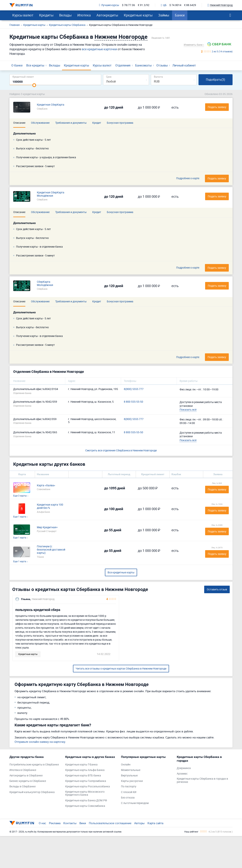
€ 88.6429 (190, 5)
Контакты (70, 823)
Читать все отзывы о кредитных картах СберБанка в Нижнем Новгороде (121, 668)
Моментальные (131, 770)
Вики (83, 823)
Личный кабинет (184, 65)
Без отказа (128, 798)
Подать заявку (217, 178)
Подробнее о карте (188, 178)
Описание (19, 123)
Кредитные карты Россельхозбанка (88, 787)
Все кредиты (35, 65)
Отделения (123, 65)
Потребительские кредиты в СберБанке (34, 765)
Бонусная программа (120, 123)
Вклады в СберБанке (22, 787)
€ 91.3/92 (144, 5)
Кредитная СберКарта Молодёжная (51, 194)
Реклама (55, 823)
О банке (17, 65)
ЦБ (164, 5)
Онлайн (126, 765)
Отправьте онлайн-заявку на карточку (40, 742)
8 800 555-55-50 (133, 402)
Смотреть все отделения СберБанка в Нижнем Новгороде (121, 450)
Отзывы (162, 65)
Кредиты (46, 15)
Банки (180, 15)
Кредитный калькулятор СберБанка (32, 792)
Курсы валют (23, 15)
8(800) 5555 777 (134, 389)
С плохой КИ (129, 792)
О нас (42, 823)
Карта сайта (155, 823)
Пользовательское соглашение (110, 823)
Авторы (139, 823)
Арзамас (182, 774)
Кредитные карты (138, 15)
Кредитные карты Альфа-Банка (85, 770)
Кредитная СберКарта (51, 105)
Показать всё (188, 410)
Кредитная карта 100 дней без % (50, 506)
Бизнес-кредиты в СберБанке (28, 781)
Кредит (97, 123)
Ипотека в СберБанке (23, 770)
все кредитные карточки (99, 49)
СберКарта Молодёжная (45, 283)
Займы (164, 15)
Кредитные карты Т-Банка (81, 765)
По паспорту (129, 787)
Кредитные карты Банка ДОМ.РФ (86, 800)
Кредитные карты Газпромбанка (86, 781)
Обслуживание (40, 123)
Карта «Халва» (46, 485)
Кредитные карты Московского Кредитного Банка (85, 793)
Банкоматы (143, 65)
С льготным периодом (135, 803)
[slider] (34, 85)
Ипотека (84, 15)
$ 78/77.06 (128, 5)
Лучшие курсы (109, 5)
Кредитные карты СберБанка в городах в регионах (202, 780)
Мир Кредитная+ (47, 527)
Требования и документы (71, 123)
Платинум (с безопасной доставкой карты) (51, 550)
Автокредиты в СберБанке (26, 776)
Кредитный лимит (23, 77)
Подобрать (216, 80)
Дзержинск (184, 768)
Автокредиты (107, 15)
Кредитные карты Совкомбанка (85, 806)
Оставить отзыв (217, 589)
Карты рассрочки (132, 781)
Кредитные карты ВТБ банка (83, 776)
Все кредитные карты (121, 572)
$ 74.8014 (175, 5)
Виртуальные (129, 776)
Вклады (65, 15)
